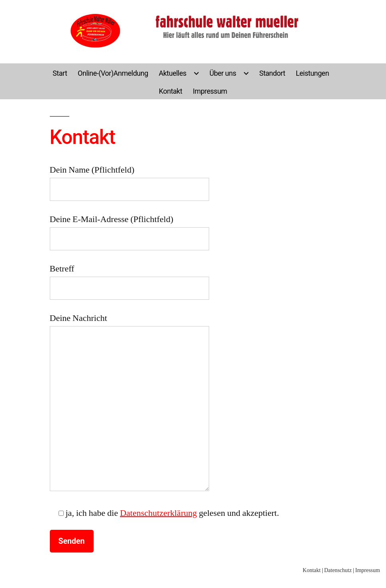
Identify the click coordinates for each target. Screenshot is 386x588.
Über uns (223, 73)
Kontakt (171, 91)
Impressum (210, 91)
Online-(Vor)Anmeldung (113, 73)
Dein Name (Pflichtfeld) (129, 180)
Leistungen (313, 73)
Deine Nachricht (129, 402)
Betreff (129, 278)
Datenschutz (338, 570)
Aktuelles (172, 73)
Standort (272, 73)
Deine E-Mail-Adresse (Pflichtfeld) (129, 229)
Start (60, 73)
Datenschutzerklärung (158, 513)
